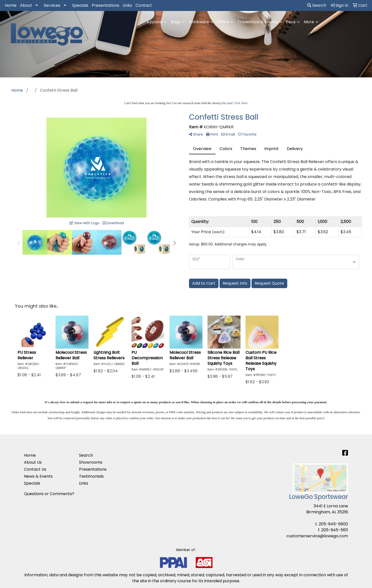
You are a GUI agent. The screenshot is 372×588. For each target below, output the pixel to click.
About (26, 5)
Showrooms (91, 462)
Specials (80, 5)
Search (317, 5)
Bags (176, 22)
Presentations (105, 5)
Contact (144, 5)
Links (127, 5)
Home (11, 5)
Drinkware (199, 22)
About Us (33, 462)
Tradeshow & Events (258, 22)
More (309, 22)
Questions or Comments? (49, 494)
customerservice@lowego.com (317, 536)
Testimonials (91, 476)
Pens (291, 22)
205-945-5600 (333, 524)
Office (223, 22)
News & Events (38, 476)
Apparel (155, 22)
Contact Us (35, 469)
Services (52, 5)
